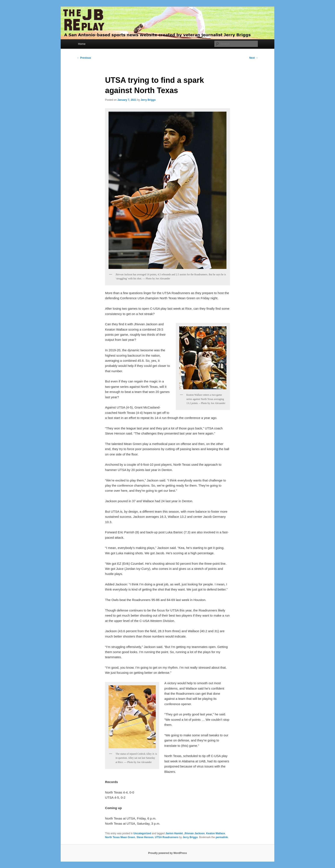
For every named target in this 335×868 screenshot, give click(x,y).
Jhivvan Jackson (194, 833)
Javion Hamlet (174, 833)
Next (254, 58)
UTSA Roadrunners (167, 837)
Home (82, 44)
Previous (84, 58)
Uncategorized (142, 833)
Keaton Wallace (216, 833)
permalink (222, 837)
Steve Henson (145, 837)
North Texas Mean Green (120, 837)
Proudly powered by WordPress (167, 853)
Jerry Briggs (148, 100)
